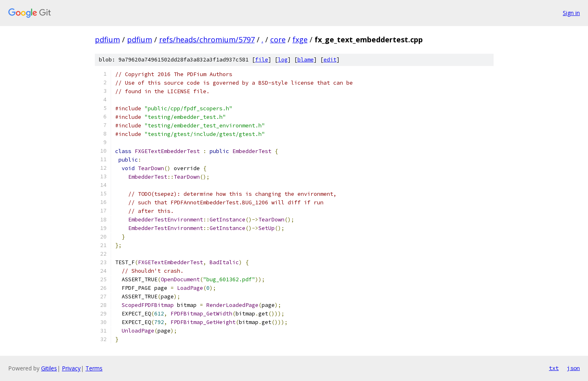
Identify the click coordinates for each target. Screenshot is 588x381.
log (283, 60)
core (278, 39)
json (573, 368)
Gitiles (49, 368)
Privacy (71, 368)
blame (306, 60)
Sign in (571, 13)
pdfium (107, 39)
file (262, 60)
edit (330, 60)
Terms (94, 368)
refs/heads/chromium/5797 (207, 39)
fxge (300, 39)
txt (554, 368)
